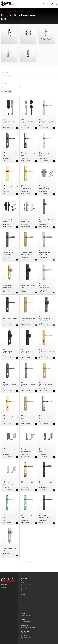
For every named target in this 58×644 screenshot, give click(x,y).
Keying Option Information (27, 607)
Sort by (11, 76)
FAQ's (23, 609)
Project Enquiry (25, 603)
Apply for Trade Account (27, 615)
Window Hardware (25, 583)
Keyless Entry (24, 591)
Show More (29, 562)
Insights (23, 601)
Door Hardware (25, 581)
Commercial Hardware (26, 587)
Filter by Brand (29, 73)
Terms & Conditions (26, 621)
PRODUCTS (24, 579)
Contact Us (24, 597)
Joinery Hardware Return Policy (28, 627)
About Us (23, 599)
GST (2, 92)
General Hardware (25, 589)
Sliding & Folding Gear (26, 585)
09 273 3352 (24, 636)
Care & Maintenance (26, 605)
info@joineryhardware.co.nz (27, 638)
